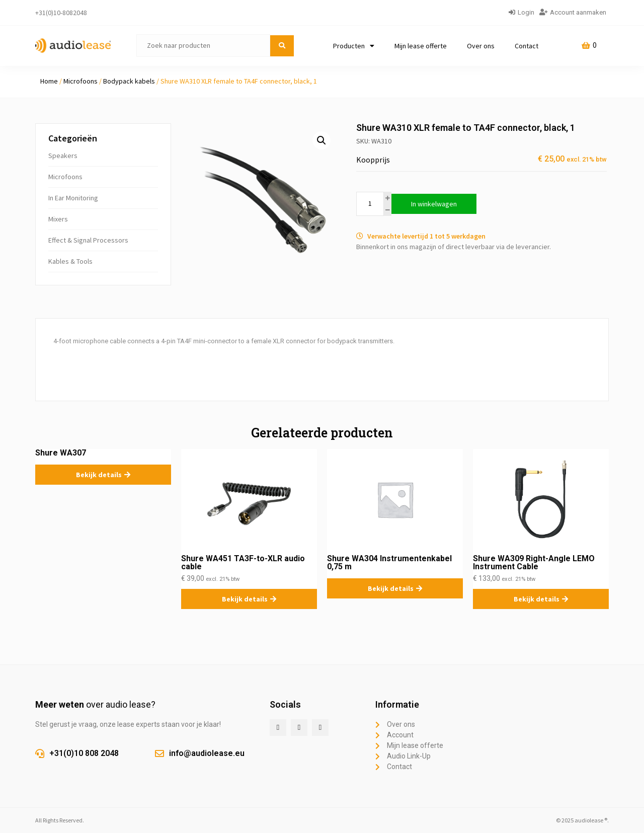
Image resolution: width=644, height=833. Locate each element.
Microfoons (80, 81)
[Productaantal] (370, 204)
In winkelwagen (434, 204)
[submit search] (282, 46)
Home (49, 81)
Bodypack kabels (129, 81)
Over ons (481, 46)
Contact (527, 46)
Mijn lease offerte (421, 46)
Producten (354, 46)
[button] (321, 140)
